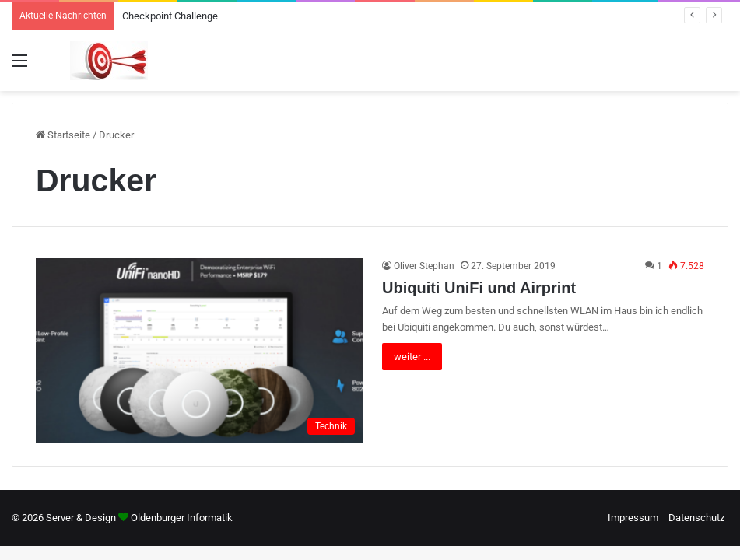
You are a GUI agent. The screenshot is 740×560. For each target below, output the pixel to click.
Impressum (633, 518)
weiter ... (412, 357)
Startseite (63, 135)
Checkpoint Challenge (170, 16)
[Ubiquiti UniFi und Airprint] (199, 350)
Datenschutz (696, 518)
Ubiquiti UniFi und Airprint (479, 288)
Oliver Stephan (424, 266)
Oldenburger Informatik (182, 518)
